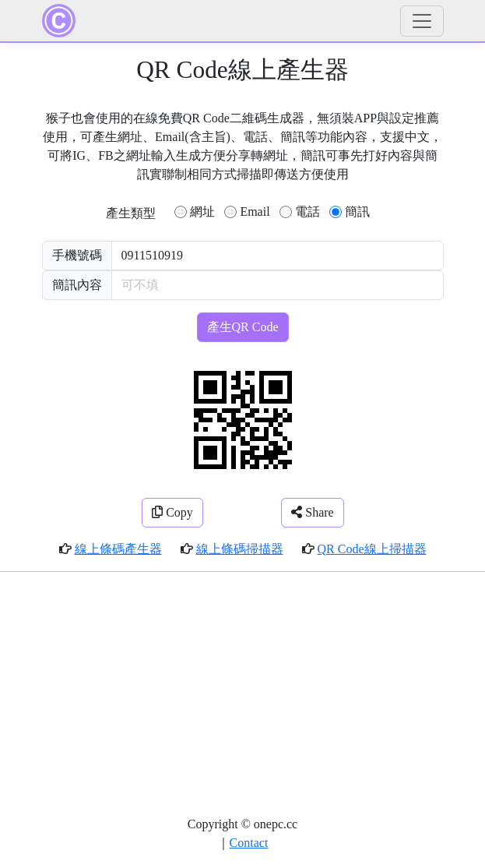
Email (255, 212)
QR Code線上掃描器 (372, 549)
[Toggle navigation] (422, 21)
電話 (308, 212)
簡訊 (357, 212)
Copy (172, 512)
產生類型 (131, 213)
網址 (202, 212)
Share (312, 512)
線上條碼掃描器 (240, 549)
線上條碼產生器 (118, 549)
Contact (249, 843)
